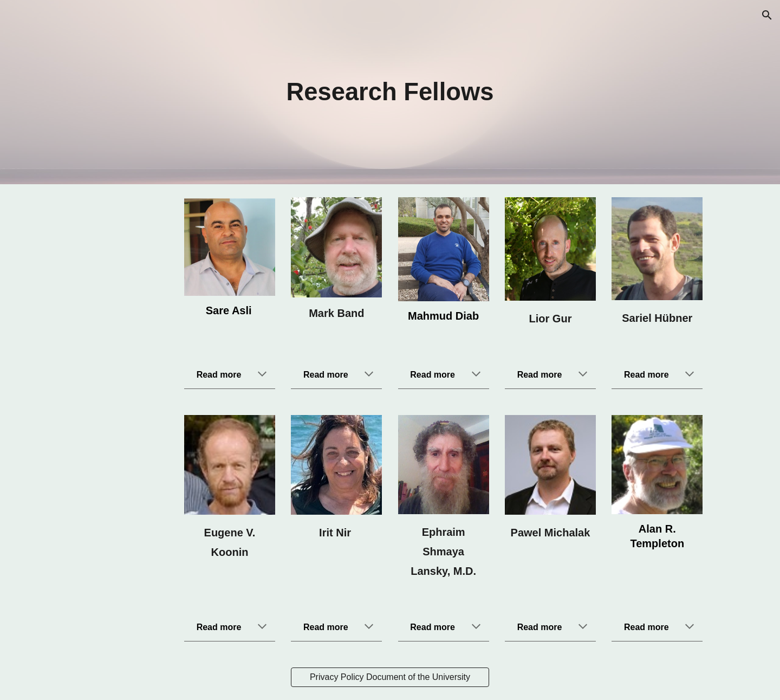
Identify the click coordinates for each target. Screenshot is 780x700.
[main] (390, 92)
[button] (767, 15)
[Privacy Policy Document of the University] (390, 677)
